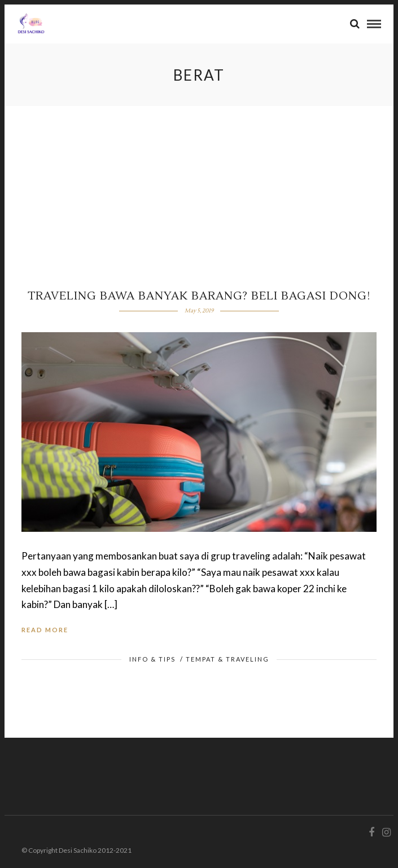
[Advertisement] (199, 191)
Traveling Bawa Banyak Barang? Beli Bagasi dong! (199, 296)
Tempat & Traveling (228, 659)
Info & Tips (152, 659)
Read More (45, 630)
